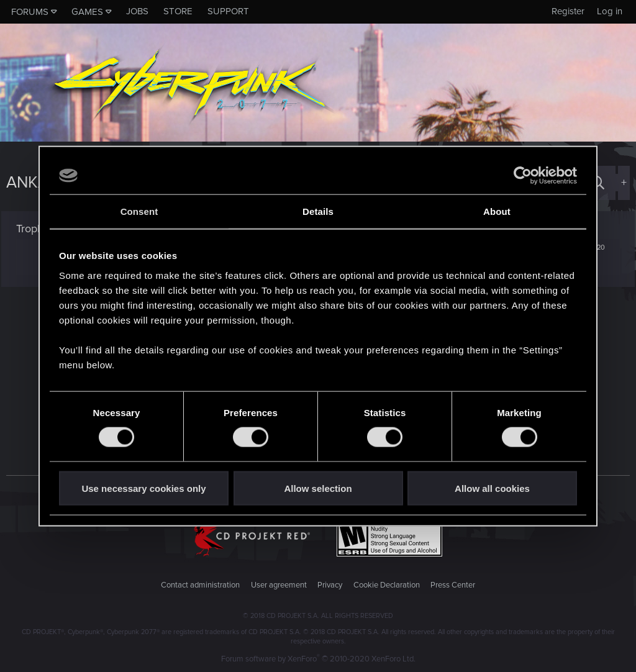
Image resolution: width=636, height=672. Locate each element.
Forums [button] (30, 12)
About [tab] (497, 211)
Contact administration (200, 585)
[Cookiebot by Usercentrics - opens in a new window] (523, 176)
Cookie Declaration (387, 585)
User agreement (279, 585)
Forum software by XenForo (318, 659)
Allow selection (318, 488)
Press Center (453, 585)
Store (178, 11)
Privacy (330, 585)
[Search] (597, 183)
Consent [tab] (139, 211)
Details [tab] (318, 211)
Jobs (137, 11)
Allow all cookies (492, 488)
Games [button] (87, 12)
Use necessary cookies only (143, 488)
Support (228, 11)
